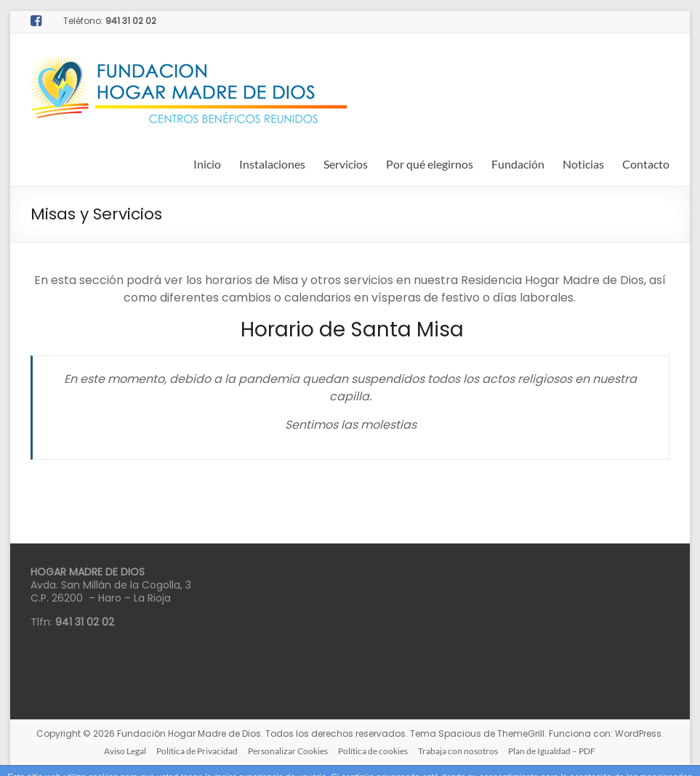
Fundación (518, 164)
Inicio (207, 164)
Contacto (646, 164)
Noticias (583, 164)
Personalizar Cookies (288, 751)
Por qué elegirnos (430, 164)
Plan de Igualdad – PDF (552, 751)
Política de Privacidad (197, 751)
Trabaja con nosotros (458, 751)
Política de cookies (373, 751)
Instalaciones (272, 164)
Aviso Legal (125, 751)
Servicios (346, 164)
